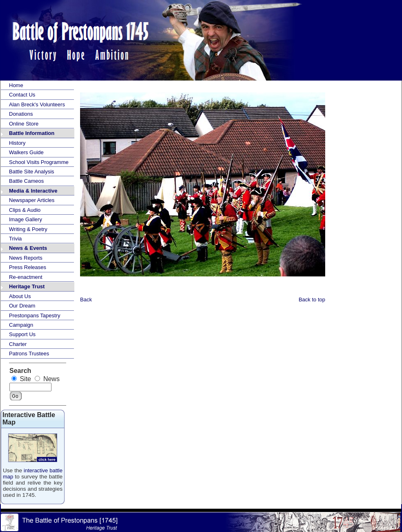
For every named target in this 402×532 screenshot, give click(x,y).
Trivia (15, 239)
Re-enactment (26, 277)
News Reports (26, 258)
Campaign (21, 325)
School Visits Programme (39, 162)
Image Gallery (26, 219)
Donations (21, 114)
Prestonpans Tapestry (35, 315)
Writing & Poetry (28, 229)
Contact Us (22, 95)
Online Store (24, 124)
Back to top (312, 300)
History (17, 143)
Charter (18, 344)
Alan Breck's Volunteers (37, 104)
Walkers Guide (26, 152)
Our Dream (22, 306)
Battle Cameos (26, 181)
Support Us (22, 334)
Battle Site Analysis (32, 172)
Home (16, 85)
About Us (20, 296)
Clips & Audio (25, 210)
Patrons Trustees (29, 354)
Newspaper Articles (32, 200)
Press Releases (28, 267)
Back (86, 300)
